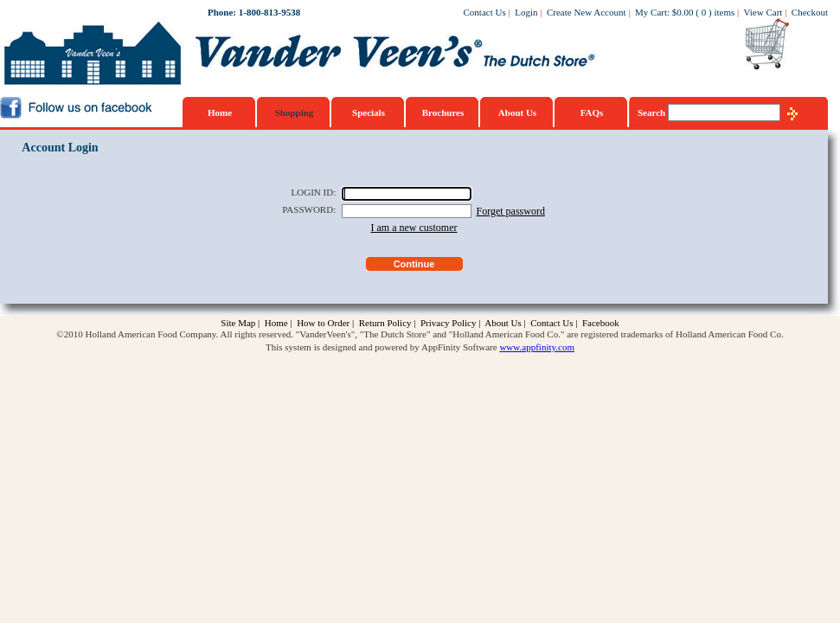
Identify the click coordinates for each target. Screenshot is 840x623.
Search (653, 112)
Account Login (60, 148)
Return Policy (385, 323)
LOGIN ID (313, 192)
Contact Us (485, 12)
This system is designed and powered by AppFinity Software (382, 347)
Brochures (443, 112)
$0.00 (683, 12)
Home (220, 112)
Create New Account (587, 12)
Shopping (295, 112)
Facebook (601, 323)
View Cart (763, 12)
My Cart (651, 12)
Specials (369, 112)
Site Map (238, 323)
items (724, 12)
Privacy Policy (448, 323)
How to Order (323, 323)
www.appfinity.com (537, 347)
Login (526, 12)
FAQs (592, 112)
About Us (517, 112)
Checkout (810, 12)
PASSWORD (308, 209)
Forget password (510, 211)
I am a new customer (414, 228)
